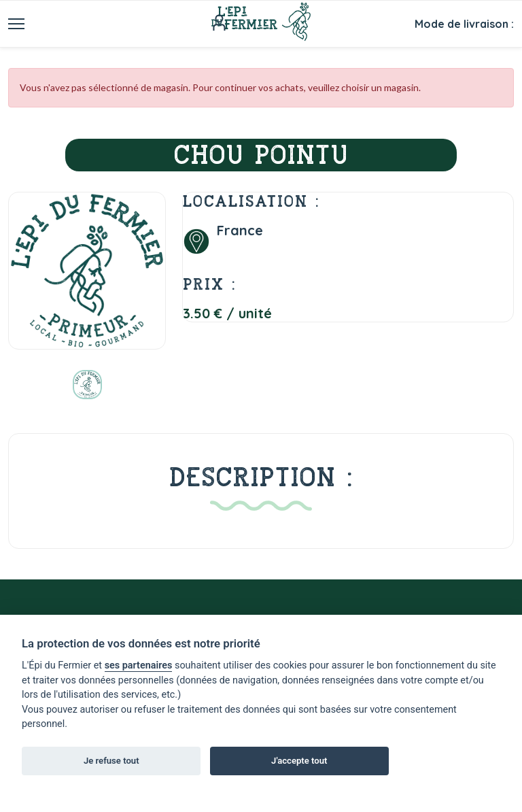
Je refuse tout (111, 761)
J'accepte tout (299, 761)
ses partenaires (139, 665)
